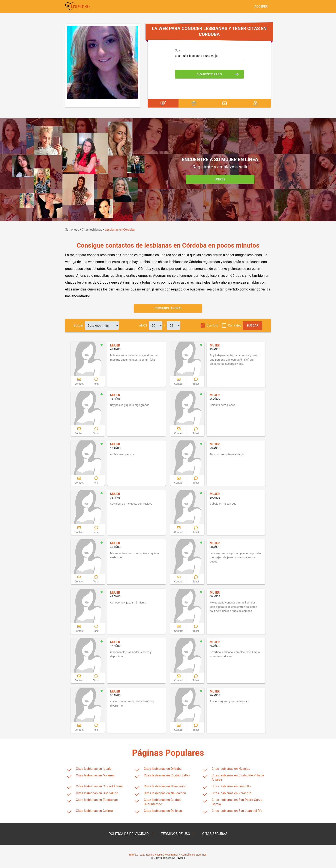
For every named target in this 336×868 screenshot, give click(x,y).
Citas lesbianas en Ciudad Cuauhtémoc (162, 802)
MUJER (115, 345)
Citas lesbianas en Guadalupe (97, 793)
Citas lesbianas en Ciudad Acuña (99, 786)
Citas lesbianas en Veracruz (231, 793)
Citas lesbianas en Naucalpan (165, 793)
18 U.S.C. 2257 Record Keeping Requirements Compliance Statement (168, 855)
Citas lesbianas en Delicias (163, 811)
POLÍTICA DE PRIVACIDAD (129, 834)
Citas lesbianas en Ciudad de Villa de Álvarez (238, 777)
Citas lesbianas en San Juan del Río (237, 811)
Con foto (212, 325)
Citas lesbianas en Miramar (95, 775)
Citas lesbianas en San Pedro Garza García (237, 802)
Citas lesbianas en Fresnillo (231, 786)
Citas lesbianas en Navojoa (231, 769)
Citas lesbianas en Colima (94, 811)
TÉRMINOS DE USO (175, 834)
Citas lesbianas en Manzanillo (165, 786)
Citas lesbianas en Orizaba (163, 769)
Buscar (78, 325)
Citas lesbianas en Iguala (94, 769)
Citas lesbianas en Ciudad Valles (167, 775)
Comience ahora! (168, 308)
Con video (235, 325)
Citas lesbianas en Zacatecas (97, 800)
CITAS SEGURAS (215, 834)
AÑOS (143, 325)
